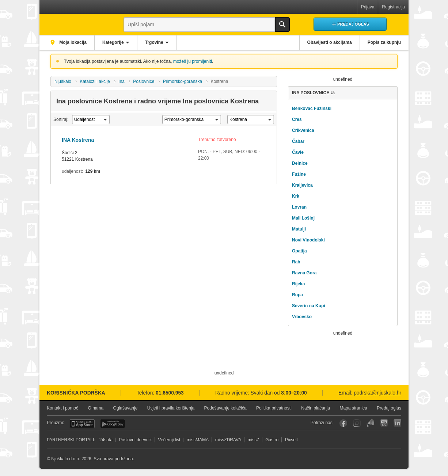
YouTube (384, 423)
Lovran (299, 207)
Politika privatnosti (274, 408)
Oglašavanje (126, 408)
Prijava (368, 7)
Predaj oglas (389, 408)
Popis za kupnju (384, 42)
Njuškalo (63, 81)
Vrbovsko (302, 317)
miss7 (253, 440)
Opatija (299, 251)
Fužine (299, 174)
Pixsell (291, 440)
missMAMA (198, 440)
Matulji (299, 229)
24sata (106, 440)
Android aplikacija (113, 424)
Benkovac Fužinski (312, 108)
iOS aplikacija (82, 424)
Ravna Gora (304, 273)
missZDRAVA (228, 440)
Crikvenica (303, 130)
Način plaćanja (316, 408)
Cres (297, 119)
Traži (282, 24)
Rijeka (298, 284)
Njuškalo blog (370, 423)
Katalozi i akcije (95, 81)
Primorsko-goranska (183, 81)
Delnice (300, 163)
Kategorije (113, 42)
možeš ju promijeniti (193, 61)
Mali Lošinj (303, 218)
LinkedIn (397, 423)
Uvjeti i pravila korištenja (171, 408)
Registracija (393, 7)
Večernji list (169, 440)
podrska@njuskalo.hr (377, 393)
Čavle (298, 152)
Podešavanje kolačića (225, 408)
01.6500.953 (170, 393)
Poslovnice (144, 81)
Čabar (298, 141)
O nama (96, 408)
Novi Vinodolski (308, 240)
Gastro (272, 440)
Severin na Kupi (309, 306)
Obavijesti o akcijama (330, 42)
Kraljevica (302, 185)
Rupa (297, 295)
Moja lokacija (72, 42)
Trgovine (154, 42)
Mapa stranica (353, 408)
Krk (296, 196)
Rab (296, 262)
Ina (122, 81)
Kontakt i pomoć (62, 408)
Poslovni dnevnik (135, 440)
